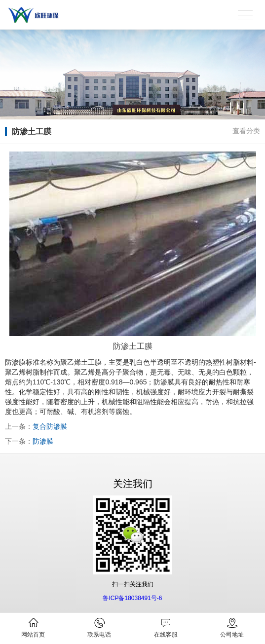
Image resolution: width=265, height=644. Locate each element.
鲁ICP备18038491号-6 (132, 598)
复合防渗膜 (50, 426)
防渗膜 (43, 441)
